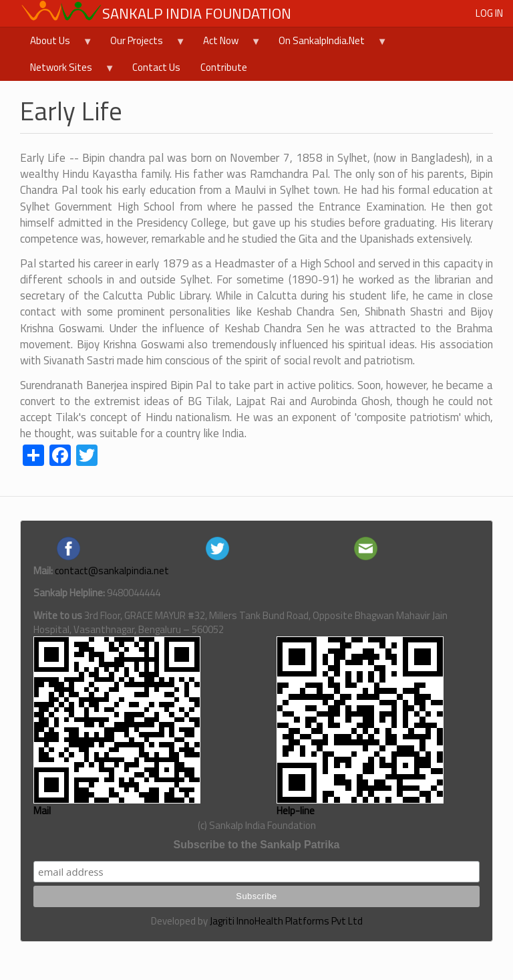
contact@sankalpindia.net (112, 571)
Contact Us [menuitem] (156, 67)
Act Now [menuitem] (227, 43)
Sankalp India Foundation (197, 13)
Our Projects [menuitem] (143, 43)
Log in (489, 13)
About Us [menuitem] (56, 43)
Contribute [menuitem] (224, 67)
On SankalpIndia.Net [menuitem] (328, 43)
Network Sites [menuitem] (67, 70)
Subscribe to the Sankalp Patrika (257, 845)
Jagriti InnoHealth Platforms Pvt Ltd (286, 921)
